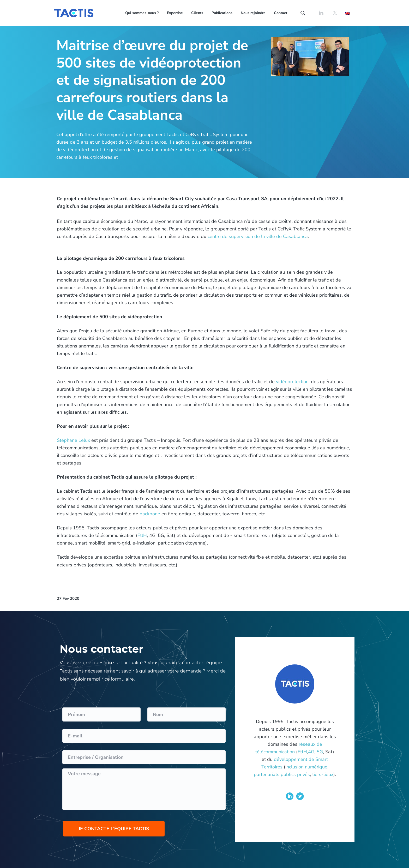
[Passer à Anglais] (348, 13)
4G (311, 752)
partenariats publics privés (282, 774)
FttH (142, 535)
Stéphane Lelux (73, 440)
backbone (150, 514)
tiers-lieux (323, 774)
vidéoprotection (292, 382)
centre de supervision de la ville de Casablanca (258, 236)
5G (320, 752)
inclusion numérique (306, 767)
